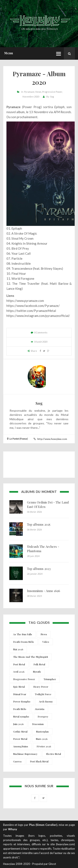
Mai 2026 (18, 649)
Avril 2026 (19, 672)
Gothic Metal (20, 731)
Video (46, 642)
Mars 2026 (42, 739)
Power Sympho (22, 701)
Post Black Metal (39, 761)
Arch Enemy (46, 701)
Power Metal (20, 739)
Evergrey (43, 716)
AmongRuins (21, 746)
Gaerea (17, 761)
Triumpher (50, 679)
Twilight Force (43, 694)
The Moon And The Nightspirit (31, 657)
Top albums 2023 (39, 569)
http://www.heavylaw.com (52, 439)
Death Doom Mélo (24, 642)
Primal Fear (20, 694)
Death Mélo (20, 709)
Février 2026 (44, 746)
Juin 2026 (18, 724)
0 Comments (41, 332)
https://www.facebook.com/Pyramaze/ (33, 306)
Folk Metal (39, 664)
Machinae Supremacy (25, 754)
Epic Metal (19, 687)
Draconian (38, 724)
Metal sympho (21, 716)
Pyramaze (29, 92)
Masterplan (42, 731)
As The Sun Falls (23, 634)
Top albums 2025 (39, 524)
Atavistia (40, 709)
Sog (52, 97)
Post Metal (19, 664)
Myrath (37, 672)
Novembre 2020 (31, 97)
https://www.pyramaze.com (25, 301)
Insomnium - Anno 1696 (44, 591)
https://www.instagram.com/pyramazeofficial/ (38, 316)
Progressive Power (52, 92)
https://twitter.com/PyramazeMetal (31, 311)
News (38, 92)
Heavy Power (41, 687)
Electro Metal (53, 754)
